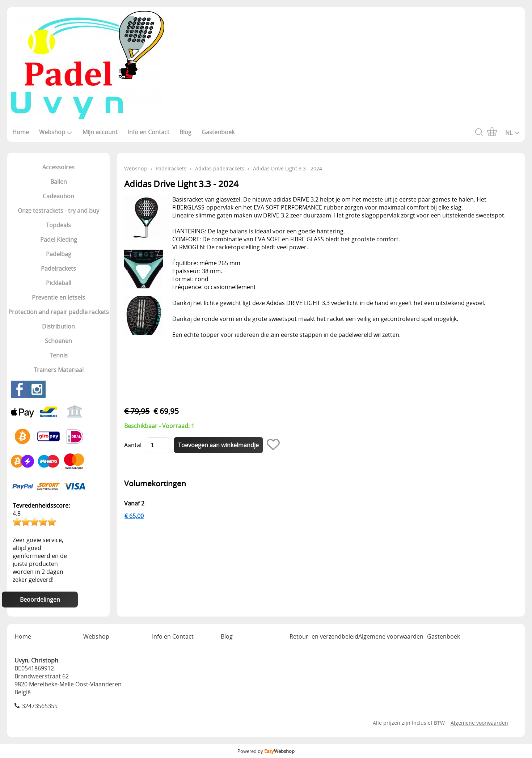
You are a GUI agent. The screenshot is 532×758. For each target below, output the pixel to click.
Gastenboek (218, 132)
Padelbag (59, 254)
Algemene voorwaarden (391, 636)
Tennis (59, 355)
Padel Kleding (59, 240)
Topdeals (58, 225)
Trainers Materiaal (59, 370)
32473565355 (40, 706)
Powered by (266, 751)
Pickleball (59, 283)
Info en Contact (149, 132)
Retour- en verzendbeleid (324, 636)
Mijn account (100, 132)
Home (21, 132)
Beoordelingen (40, 600)
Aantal (133, 445)
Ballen (59, 182)
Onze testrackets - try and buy (58, 211)
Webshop (56, 132)
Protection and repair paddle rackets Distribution (59, 319)
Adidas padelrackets (220, 168)
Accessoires (58, 167)
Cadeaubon (58, 196)
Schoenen (58, 341)
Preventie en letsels (58, 297)
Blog (185, 132)
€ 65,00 (134, 516)
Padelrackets (58, 268)
